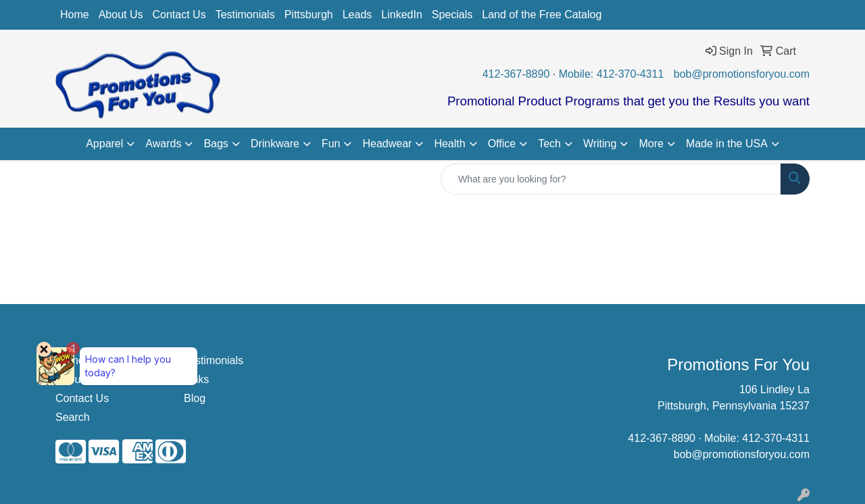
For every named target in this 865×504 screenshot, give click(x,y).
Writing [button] (600, 144)
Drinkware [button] (275, 144)
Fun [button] (331, 144)
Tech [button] (549, 144)
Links (196, 379)
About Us (121, 15)
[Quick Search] (611, 179)
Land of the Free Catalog (542, 15)
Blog (195, 398)
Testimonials (245, 15)
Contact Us (179, 15)
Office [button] (502, 144)
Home (75, 15)
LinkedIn (402, 15)
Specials (452, 15)
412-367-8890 (516, 74)
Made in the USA (727, 144)
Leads (357, 15)
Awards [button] (163, 144)
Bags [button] (216, 144)
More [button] (651, 144)
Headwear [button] (387, 144)
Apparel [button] (104, 144)
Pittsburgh (309, 15)
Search (73, 417)
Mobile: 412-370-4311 (612, 74)
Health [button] (449, 144)
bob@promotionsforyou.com (742, 74)
